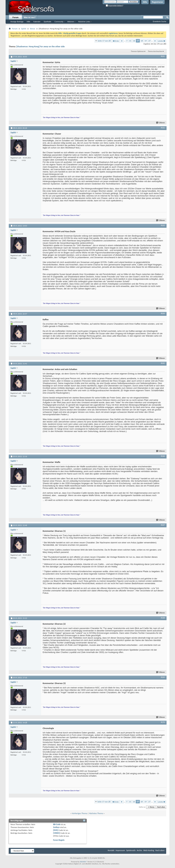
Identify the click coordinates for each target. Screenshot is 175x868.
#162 (163, 128)
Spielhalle (47, 22)
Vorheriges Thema (80, 813)
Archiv (139, 850)
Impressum (120, 850)
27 (150, 41)
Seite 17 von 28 (104, 41)
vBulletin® (84, 862)
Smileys (56, 827)
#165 (163, 363)
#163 (163, 225)
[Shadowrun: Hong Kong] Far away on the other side (41, 47)
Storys (33, 29)
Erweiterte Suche (159, 21)
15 (130, 41)
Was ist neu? (30, 17)
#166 (163, 456)
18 (142, 41)
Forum (15, 17)
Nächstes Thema (96, 813)
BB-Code (57, 824)
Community (59, 22)
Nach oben (161, 807)
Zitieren (161, 123)
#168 (163, 618)
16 (134, 41)
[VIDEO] (56, 833)
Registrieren (157, 2)
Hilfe (145, 2)
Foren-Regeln (59, 840)
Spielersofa (131, 850)
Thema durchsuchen (155, 51)
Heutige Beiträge (17, 22)
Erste (116, 41)
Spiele (24, 29)
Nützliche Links (84, 22)
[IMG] (56, 830)
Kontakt (111, 850)
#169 (163, 677)
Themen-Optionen (137, 51)
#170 (163, 722)
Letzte (162, 41)
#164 (163, 314)
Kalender (37, 22)
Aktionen (71, 22)
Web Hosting (149, 850)
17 (138, 41)
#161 (163, 56)
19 (146, 41)
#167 (163, 525)
